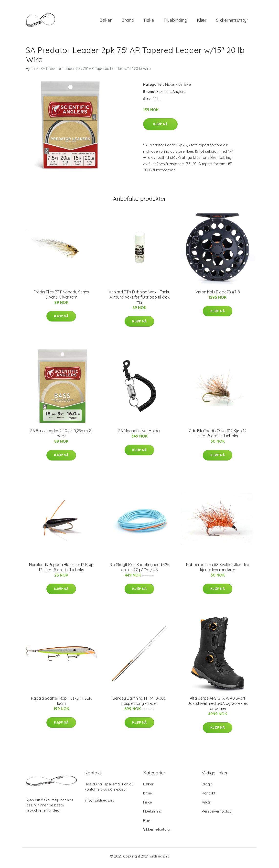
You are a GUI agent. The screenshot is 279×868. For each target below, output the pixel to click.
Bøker (106, 22)
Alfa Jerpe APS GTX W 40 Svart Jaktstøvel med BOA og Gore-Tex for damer (218, 707)
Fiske (149, 22)
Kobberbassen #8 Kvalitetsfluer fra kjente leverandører (218, 571)
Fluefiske (183, 88)
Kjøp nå (160, 128)
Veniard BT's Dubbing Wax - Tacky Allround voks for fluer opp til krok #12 (139, 300)
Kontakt (209, 797)
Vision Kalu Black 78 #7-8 (218, 295)
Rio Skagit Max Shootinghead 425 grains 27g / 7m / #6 (139, 571)
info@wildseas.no (99, 804)
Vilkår (207, 806)
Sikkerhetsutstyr (232, 22)
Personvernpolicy (217, 815)
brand (128, 22)
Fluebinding (175, 22)
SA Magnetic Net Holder (139, 434)
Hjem (30, 72)
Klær (202, 22)
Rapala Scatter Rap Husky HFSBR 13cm (61, 704)
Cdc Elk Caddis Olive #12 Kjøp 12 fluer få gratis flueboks (218, 437)
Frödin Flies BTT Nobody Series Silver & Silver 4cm (61, 298)
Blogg (207, 788)
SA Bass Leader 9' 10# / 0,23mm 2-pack (61, 437)
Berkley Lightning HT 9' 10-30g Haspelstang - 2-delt (139, 704)
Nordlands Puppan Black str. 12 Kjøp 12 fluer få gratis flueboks (61, 571)
